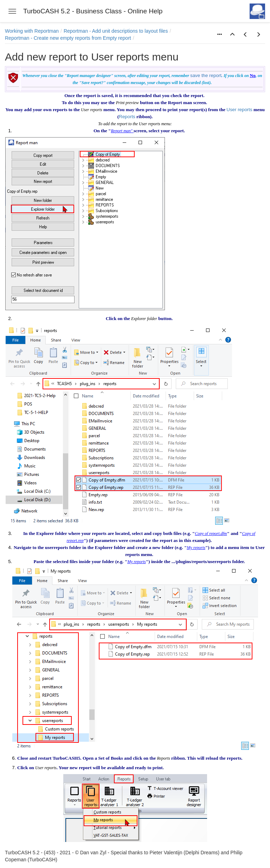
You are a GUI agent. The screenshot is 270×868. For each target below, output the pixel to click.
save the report (206, 75)
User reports (239, 110)
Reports (127, 117)
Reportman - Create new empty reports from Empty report (68, 38)
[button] (232, 35)
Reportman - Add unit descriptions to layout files (116, 31)
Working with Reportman (32, 31)
